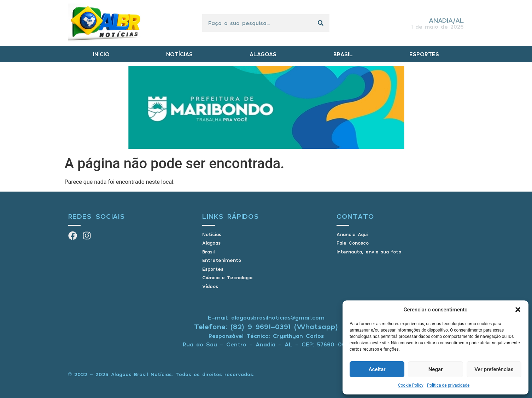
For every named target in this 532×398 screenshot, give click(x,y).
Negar (436, 369)
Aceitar (377, 369)
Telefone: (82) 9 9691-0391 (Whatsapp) (266, 326)
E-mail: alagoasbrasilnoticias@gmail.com (266, 317)
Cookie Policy (411, 385)
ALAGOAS (263, 54)
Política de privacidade (448, 385)
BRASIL (343, 54)
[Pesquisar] (321, 23)
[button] (518, 310)
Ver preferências (494, 369)
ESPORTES (424, 54)
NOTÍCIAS (179, 54)
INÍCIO (101, 54)
